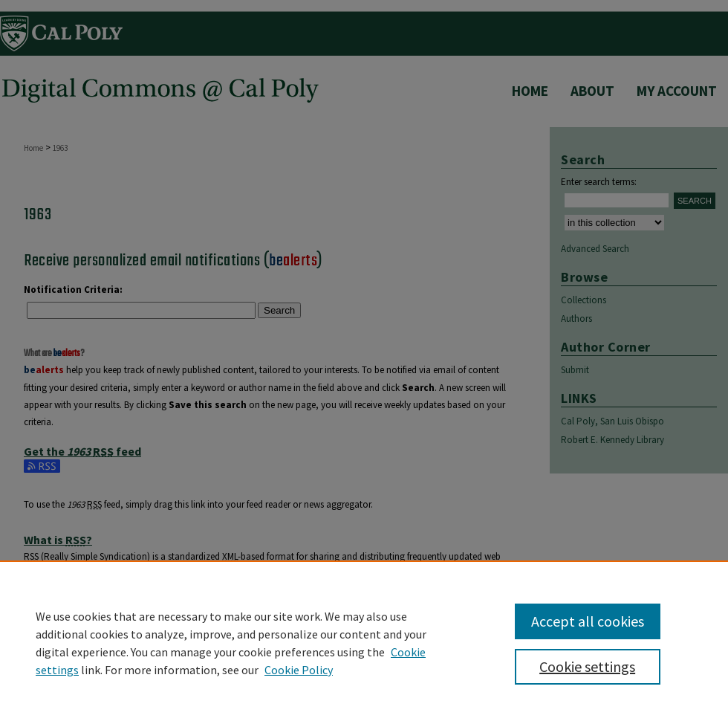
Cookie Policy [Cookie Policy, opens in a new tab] (299, 670)
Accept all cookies (588, 621)
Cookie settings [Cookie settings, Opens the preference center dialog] (587, 666)
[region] (364, 642)
